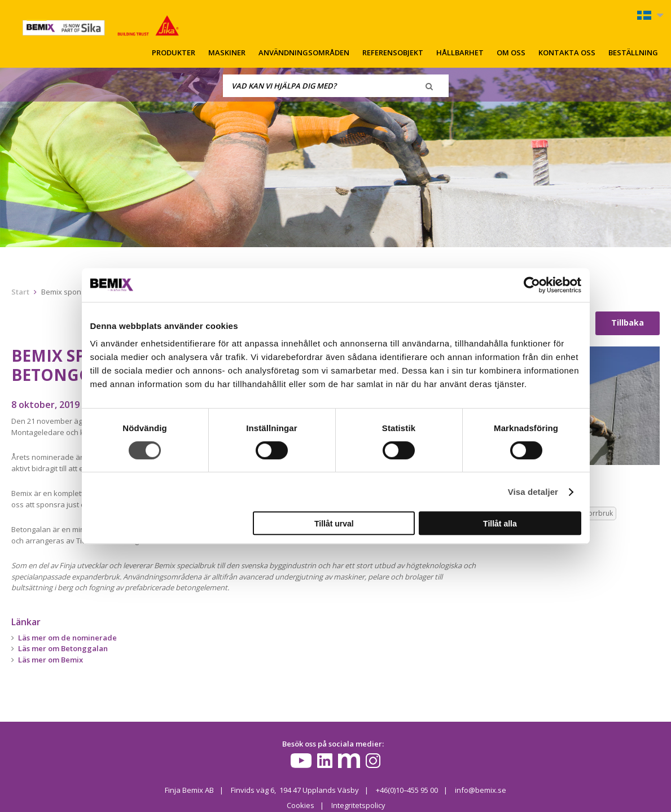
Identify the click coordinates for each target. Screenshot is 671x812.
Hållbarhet (460, 52)
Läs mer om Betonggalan (63, 648)
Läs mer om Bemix (51, 660)
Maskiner (227, 52)
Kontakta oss (567, 52)
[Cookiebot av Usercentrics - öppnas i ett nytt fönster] (532, 285)
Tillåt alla (500, 524)
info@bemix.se (481, 790)
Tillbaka (628, 322)
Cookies (300, 805)
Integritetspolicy (358, 805)
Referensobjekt (393, 52)
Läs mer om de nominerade (67, 638)
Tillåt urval (334, 524)
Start (20, 292)
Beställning (633, 52)
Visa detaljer (533, 492)
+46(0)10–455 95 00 (407, 790)
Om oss (511, 52)
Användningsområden (304, 52)
